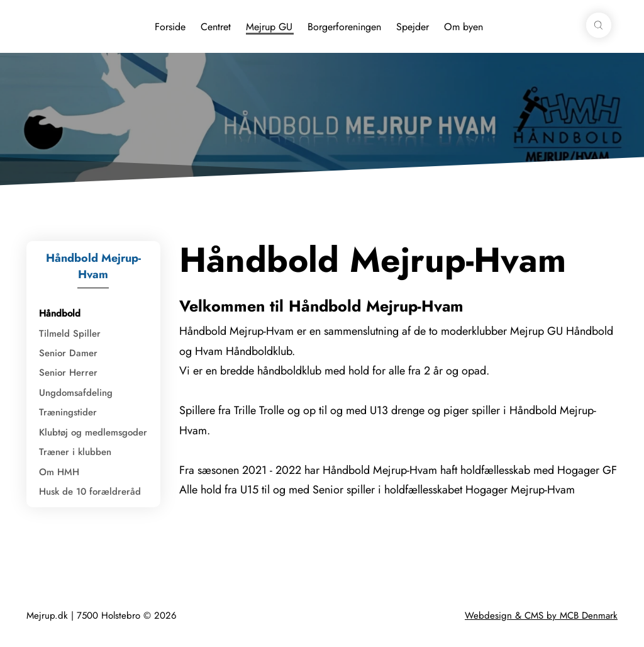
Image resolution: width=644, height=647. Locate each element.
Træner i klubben (75, 452)
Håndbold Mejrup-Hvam (93, 266)
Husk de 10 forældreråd (90, 492)
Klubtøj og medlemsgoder (93, 432)
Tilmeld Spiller (70, 334)
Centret (216, 27)
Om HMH (59, 472)
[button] (599, 25)
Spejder (413, 27)
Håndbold (60, 313)
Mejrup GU (269, 27)
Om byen (464, 27)
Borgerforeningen (344, 27)
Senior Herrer (68, 373)
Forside (170, 27)
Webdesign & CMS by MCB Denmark (541, 616)
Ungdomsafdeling (76, 393)
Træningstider (68, 412)
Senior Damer (68, 353)
